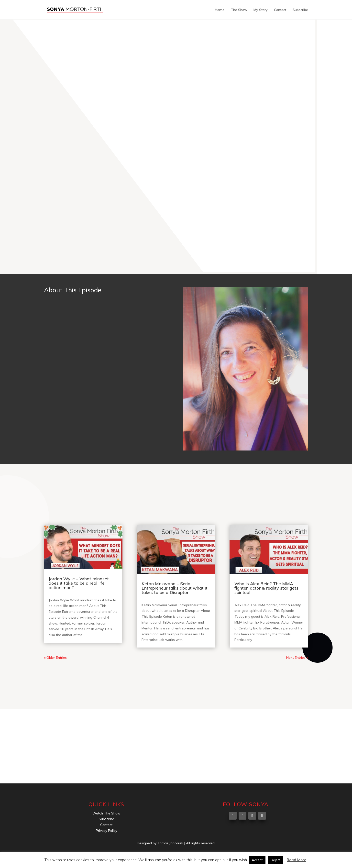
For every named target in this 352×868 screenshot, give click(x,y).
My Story (261, 10)
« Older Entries (55, 658)
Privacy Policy (106, 831)
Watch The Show (106, 813)
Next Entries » (297, 658)
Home (220, 10)
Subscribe (300, 10)
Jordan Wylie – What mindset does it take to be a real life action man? (79, 583)
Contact (280, 10)
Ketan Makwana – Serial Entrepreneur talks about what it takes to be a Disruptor (175, 588)
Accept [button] (257, 860)
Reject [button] (276, 860)
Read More (297, 860)
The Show (239, 10)
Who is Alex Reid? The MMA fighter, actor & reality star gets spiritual (266, 588)
